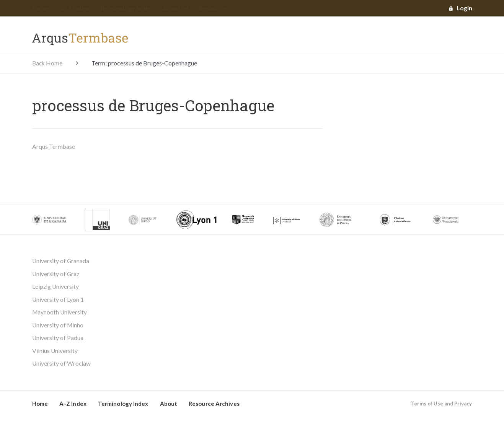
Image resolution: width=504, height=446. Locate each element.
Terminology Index (126, 9)
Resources (214, 9)
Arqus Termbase (54, 147)
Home (41, 9)
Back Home (48, 63)
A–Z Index (74, 9)
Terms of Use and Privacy (441, 405)
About (175, 9)
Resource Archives (214, 405)
